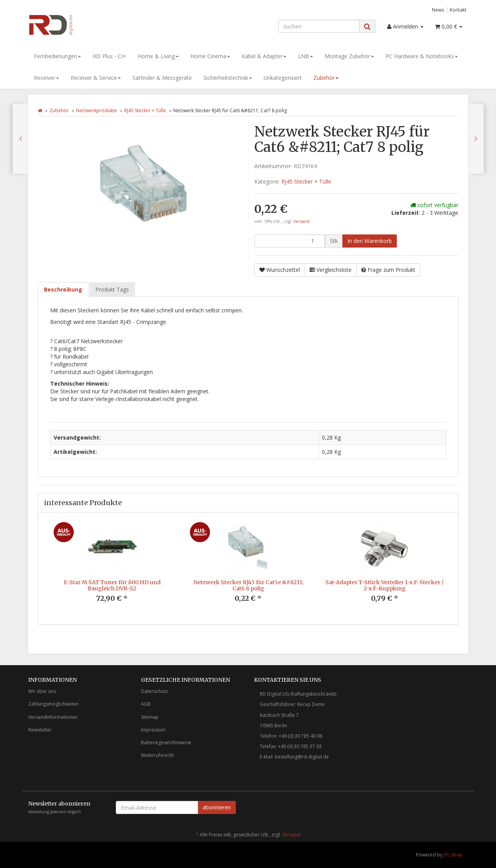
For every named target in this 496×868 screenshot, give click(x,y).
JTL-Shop (453, 855)
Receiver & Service (96, 78)
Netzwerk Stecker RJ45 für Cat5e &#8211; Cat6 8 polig (248, 585)
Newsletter (40, 730)
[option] (112, 568)
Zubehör (326, 78)
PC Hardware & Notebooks (422, 56)
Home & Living (158, 56)
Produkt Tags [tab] (112, 289)
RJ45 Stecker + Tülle (145, 110)
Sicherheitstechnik (228, 78)
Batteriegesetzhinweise (166, 742)
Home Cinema (210, 56)
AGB (146, 704)
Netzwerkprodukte (96, 110)
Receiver (47, 78)
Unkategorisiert (283, 78)
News (438, 10)
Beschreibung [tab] (63, 289)
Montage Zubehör (349, 56)
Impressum (153, 730)
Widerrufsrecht (157, 755)
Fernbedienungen (58, 56)
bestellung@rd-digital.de (302, 757)
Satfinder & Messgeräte (162, 78)
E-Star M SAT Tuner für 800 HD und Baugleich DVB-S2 (112, 585)
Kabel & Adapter (264, 56)
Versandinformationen (53, 717)
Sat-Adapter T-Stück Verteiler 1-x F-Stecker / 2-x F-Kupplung (384, 585)
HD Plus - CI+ (109, 56)
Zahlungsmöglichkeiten (53, 704)
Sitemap (150, 717)
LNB (306, 56)
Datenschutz (154, 691)
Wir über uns (42, 691)
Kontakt (458, 10)
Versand (301, 221)
